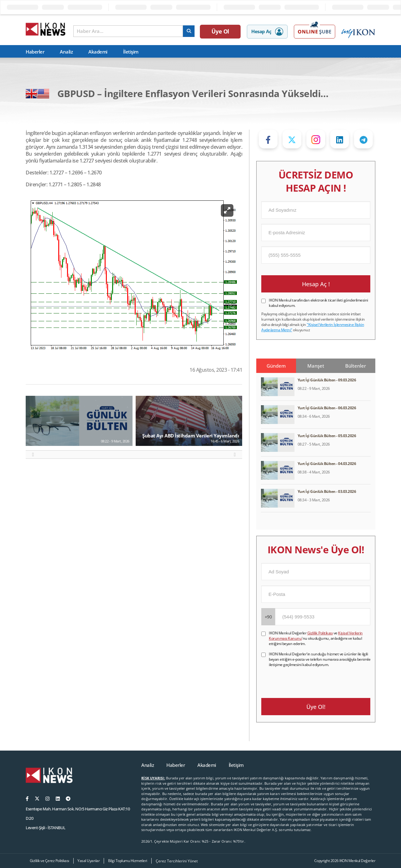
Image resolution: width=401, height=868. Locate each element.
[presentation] (309, 679)
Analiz (66, 52)
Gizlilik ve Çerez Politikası (49, 861)
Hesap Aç (267, 32)
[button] (33, 455)
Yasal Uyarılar (89, 861)
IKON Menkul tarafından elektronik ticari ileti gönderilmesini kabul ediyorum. (318, 303)
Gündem (276, 366)
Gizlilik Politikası (320, 633)
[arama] (189, 31)
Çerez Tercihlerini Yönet (177, 861)
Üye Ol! (316, 707)
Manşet (316, 366)
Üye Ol (220, 31)
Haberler (35, 52)
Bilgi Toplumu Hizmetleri (128, 861)
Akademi (98, 52)
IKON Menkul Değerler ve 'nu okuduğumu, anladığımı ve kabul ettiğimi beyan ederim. (316, 638)
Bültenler (356, 366)
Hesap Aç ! (316, 284)
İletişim (131, 52)
